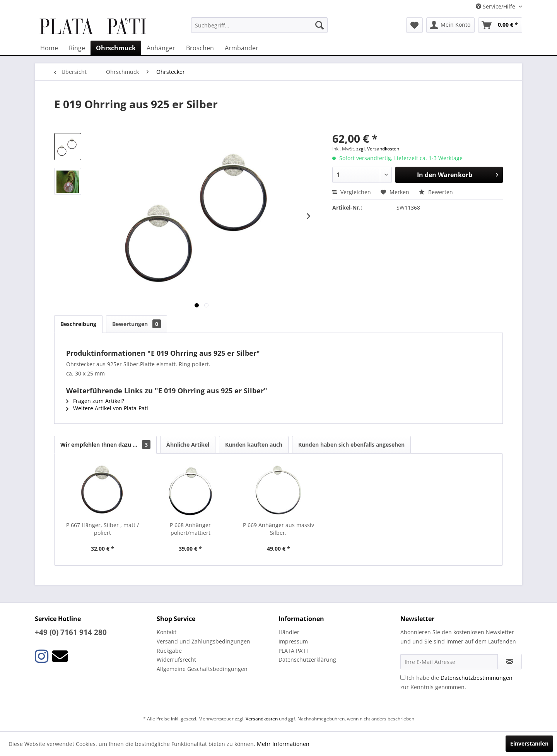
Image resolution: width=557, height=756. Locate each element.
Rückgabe (169, 651)
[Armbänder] (242, 48)
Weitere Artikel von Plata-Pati (107, 408)
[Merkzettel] (414, 25)
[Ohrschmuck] (116, 48)
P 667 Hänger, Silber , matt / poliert (103, 529)
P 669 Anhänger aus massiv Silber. (278, 529)
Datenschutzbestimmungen (477, 678)
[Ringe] (77, 48)
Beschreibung (78, 324)
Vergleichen (352, 192)
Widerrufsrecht (176, 660)
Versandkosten (262, 719)
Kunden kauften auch (254, 445)
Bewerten (436, 192)
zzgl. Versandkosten (378, 149)
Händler (289, 632)
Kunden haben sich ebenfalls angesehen (351, 445)
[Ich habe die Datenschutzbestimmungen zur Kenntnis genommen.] (403, 677)
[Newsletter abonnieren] (510, 662)
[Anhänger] (161, 48)
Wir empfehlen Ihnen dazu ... (105, 445)
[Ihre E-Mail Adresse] (449, 662)
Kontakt (167, 632)
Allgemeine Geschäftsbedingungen (202, 669)
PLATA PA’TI (293, 651)
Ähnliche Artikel (188, 445)
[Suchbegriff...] (259, 25)
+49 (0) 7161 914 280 (71, 632)
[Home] (49, 48)
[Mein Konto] (450, 25)
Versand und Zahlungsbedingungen (203, 641)
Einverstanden (529, 743)
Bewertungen (137, 324)
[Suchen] (320, 25)
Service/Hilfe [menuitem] (496, 6)
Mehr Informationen (283, 744)
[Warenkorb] (500, 25)
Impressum (293, 641)
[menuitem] (259, 25)
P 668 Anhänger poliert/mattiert (190, 529)
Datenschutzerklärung (307, 660)
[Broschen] (200, 48)
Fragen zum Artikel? (95, 401)
